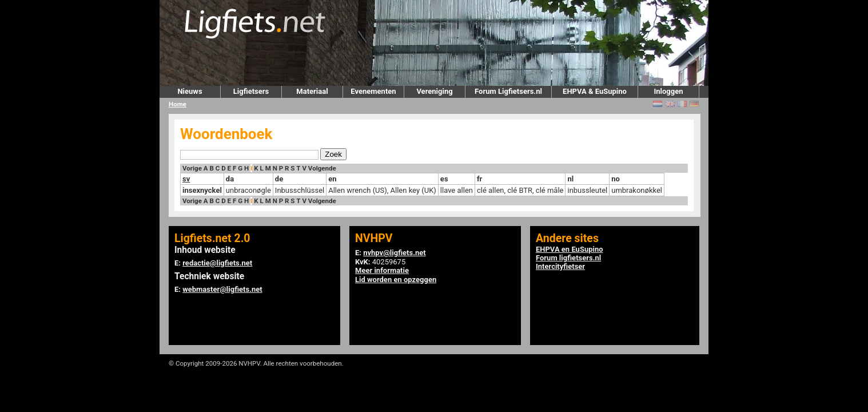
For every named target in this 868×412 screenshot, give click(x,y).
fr (479, 179)
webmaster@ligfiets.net (222, 289)
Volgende (322, 168)
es (444, 179)
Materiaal (312, 91)
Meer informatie (382, 270)
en (332, 179)
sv (186, 179)
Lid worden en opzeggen (396, 280)
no (616, 179)
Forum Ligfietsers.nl (508, 91)
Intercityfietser (560, 266)
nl (570, 179)
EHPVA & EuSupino (595, 91)
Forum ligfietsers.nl (568, 258)
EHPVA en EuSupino (570, 249)
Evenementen (373, 91)
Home (178, 104)
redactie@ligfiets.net (217, 263)
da (230, 179)
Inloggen (668, 91)
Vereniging (434, 91)
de (279, 179)
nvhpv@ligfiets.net (394, 253)
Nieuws (190, 91)
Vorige (192, 168)
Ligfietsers (251, 91)
